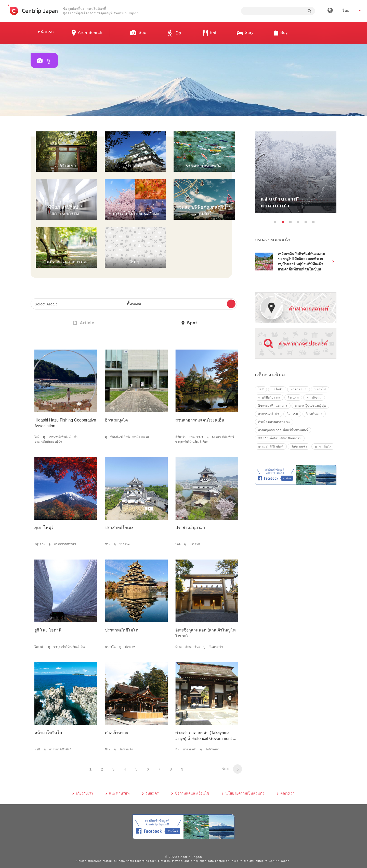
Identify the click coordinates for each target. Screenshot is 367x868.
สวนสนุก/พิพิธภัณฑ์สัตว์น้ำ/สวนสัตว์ (283, 430)
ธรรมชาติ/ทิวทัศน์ (60, 437)
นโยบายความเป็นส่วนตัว (245, 793)
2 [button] (284, 223)
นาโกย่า (277, 389)
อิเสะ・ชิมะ (193, 647)
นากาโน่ (110, 647)
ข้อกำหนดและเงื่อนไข (192, 793)
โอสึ (261, 389)
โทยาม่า (39, 647)
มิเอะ (179, 647)
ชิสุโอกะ (40, 544)
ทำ (76, 437)
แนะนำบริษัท (119, 793)
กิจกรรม (292, 414)
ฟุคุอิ (37, 749)
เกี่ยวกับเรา (84, 793)
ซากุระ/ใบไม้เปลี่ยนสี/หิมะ (192, 442)
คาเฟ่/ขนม (314, 398)
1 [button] (277, 223)
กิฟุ (177, 749)
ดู (44, 437)
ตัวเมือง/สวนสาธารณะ (274, 422)
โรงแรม (293, 398)
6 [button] (315, 223)
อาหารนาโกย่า (269, 414)
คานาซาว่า (196, 437)
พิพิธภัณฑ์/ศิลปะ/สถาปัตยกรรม (130, 437)
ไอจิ (37, 437)
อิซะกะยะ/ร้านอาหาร (273, 406)
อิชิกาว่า (180, 437)
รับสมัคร (152, 793)
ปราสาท (124, 544)
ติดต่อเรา (287, 793)
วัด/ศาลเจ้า (216, 647)
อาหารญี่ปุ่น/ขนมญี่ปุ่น (310, 406)
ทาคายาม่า (190, 749)
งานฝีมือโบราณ (269, 398)
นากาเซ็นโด (323, 447)
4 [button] (299, 223)
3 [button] (292, 223)
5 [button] (307, 223)
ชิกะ (108, 544)
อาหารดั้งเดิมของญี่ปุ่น (48, 442)
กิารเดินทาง (314, 414)
